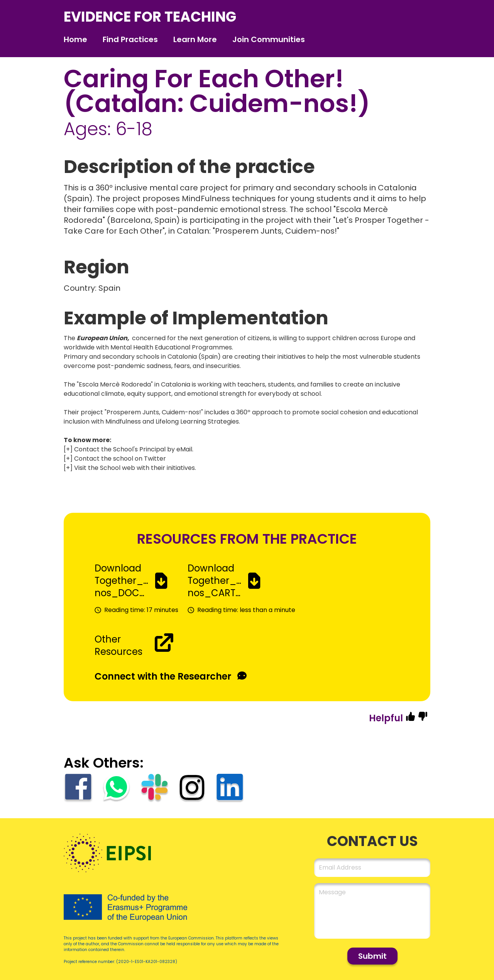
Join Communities (269, 39)
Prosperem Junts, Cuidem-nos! (154, 412)
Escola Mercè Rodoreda (115, 384)
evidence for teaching (150, 17)
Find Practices (130, 39)
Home (75, 39)
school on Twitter (139, 459)
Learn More (195, 39)
